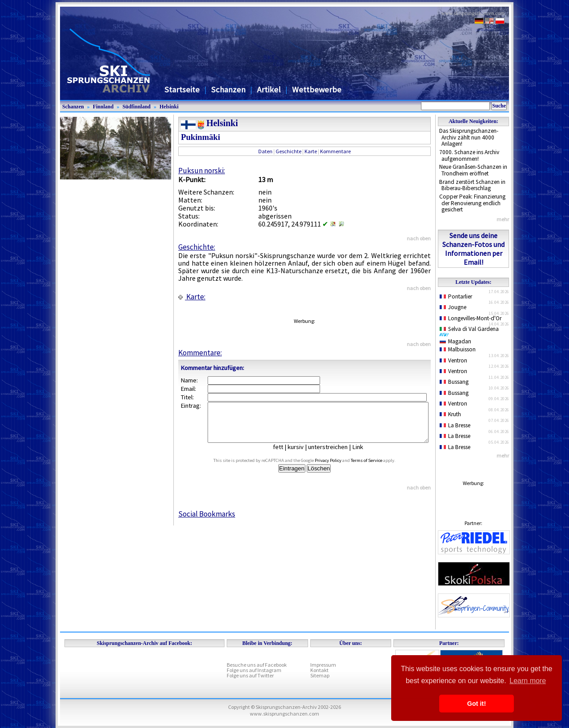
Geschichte (289, 151)
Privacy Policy (338, 468)
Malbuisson (458, 349)
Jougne (453, 307)
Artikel (269, 90)
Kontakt (319, 670)
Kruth (450, 414)
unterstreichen (335, 455)
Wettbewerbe (317, 90)
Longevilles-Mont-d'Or (471, 318)
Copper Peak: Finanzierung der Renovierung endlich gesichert (472, 203)
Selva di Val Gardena (471, 331)
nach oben (419, 238)
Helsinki (169, 107)
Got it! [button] (477, 704)
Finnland (103, 107)
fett (285, 455)
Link (364, 455)
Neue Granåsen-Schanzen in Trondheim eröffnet (473, 170)
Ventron (453, 360)
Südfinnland (136, 107)
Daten (265, 151)
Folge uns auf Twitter (250, 675)
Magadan (455, 341)
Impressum (323, 665)
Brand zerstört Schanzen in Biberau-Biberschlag (472, 185)
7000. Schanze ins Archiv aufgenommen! (469, 155)
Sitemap (320, 675)
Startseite (182, 90)
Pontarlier (456, 296)
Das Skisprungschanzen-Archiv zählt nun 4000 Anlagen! (469, 137)
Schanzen (228, 90)
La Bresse (455, 425)
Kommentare (335, 151)
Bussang (454, 382)
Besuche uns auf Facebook (257, 665)
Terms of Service (377, 468)
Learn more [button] (528, 681)
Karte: (192, 297)
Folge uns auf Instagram (254, 670)
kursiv (302, 455)
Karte (311, 151)
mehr (503, 219)
